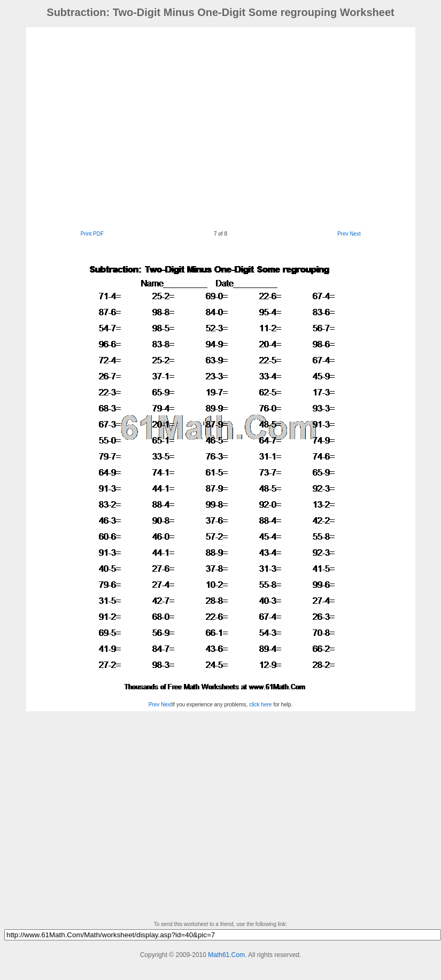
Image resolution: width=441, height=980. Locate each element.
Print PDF (92, 234)
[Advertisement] (100, 127)
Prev (343, 234)
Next (355, 234)
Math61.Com (226, 955)
